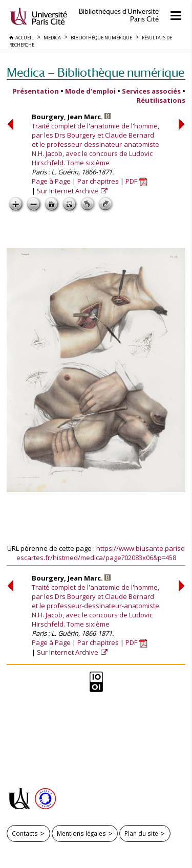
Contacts (25, 833)
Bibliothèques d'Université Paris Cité (119, 15)
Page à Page (51, 181)
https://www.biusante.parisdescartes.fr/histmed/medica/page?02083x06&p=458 (101, 553)
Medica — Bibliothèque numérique (95, 72)
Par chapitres (98, 181)
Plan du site (141, 833)
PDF (136, 181)
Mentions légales (81, 833)
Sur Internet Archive (68, 191)
